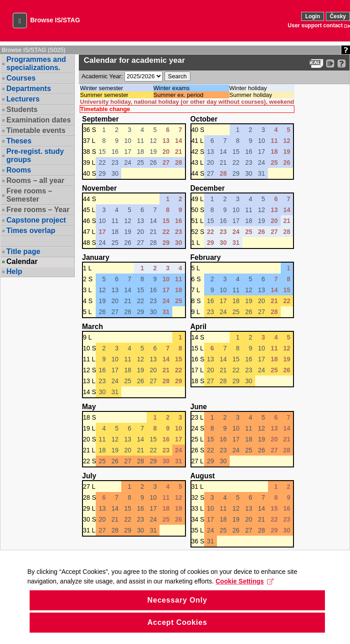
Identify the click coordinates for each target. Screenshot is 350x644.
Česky (338, 16)
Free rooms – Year (38, 210)
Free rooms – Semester (29, 195)
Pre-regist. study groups (35, 155)
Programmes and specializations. (36, 63)
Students (22, 109)
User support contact (315, 25)
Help (14, 271)
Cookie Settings (244, 594)
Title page (23, 251)
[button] (20, 20)
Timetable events (36, 130)
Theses (19, 141)
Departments (29, 89)
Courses (21, 78)
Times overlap (31, 231)
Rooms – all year (35, 180)
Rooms (19, 170)
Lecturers (23, 99)
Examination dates (39, 120)
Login (313, 16)
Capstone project (36, 220)
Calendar (22, 262)
